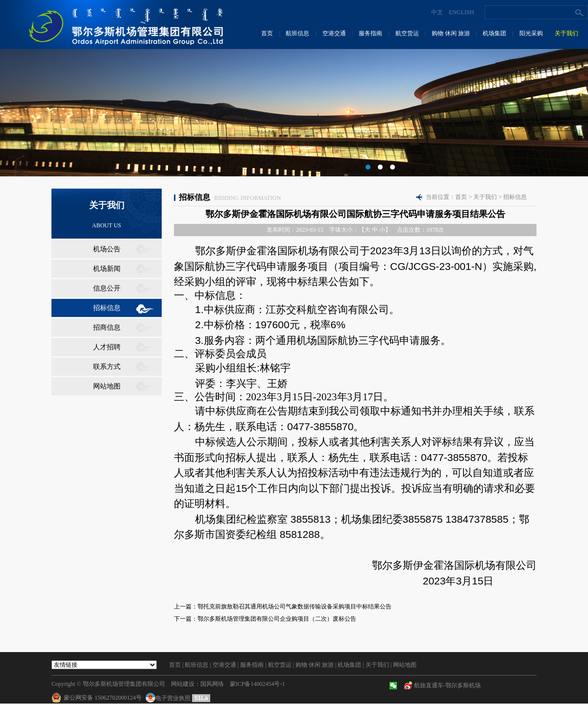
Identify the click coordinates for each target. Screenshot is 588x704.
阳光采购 (531, 33)
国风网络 (212, 684)
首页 (267, 33)
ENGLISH (461, 12)
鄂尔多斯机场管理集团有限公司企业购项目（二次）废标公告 (277, 619)
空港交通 (334, 33)
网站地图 (107, 386)
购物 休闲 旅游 (451, 33)
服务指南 (370, 33)
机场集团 (494, 33)
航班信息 (297, 33)
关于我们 (566, 33)
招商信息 (107, 328)
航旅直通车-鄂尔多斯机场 (447, 685)
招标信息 (107, 308)
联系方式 (107, 367)
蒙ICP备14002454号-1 (257, 684)
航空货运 (407, 33)
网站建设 (183, 684)
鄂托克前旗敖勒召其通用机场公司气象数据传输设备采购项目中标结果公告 (294, 607)
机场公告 (107, 249)
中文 (437, 12)
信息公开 (107, 288)
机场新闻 (107, 269)
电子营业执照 (169, 698)
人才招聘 (107, 347)
